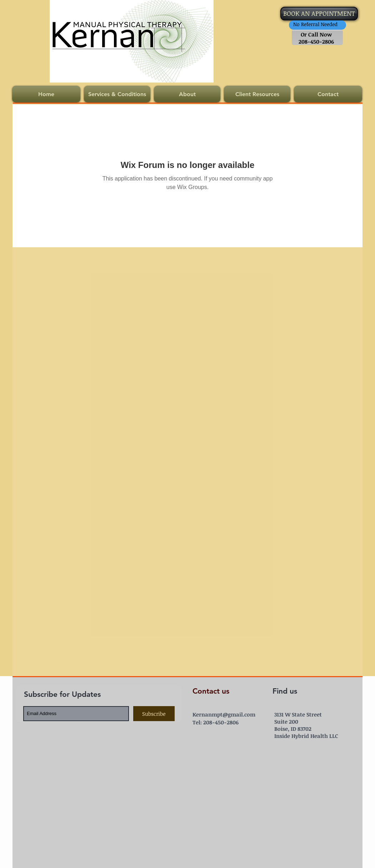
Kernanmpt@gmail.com (224, 714)
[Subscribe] (154, 714)
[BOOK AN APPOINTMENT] (319, 14)
